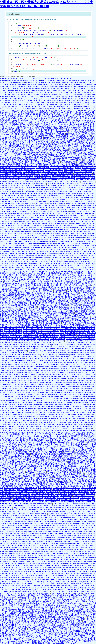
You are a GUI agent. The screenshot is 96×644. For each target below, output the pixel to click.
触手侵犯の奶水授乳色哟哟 (83, 172)
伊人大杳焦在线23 (58, 190)
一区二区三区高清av (80, 404)
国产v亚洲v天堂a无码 (53, 540)
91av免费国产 (15, 289)
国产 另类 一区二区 (60, 148)
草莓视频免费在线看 (65, 86)
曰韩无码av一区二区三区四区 (44, 468)
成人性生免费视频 (77, 164)
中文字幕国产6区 (65, 315)
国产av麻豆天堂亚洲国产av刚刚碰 (26, 307)
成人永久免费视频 (75, 349)
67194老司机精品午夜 (80, 484)
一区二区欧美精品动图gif (29, 110)
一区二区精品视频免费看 (50, 114)
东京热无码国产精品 (89, 319)
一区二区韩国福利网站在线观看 (55, 508)
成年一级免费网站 (37, 424)
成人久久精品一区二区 (52, 120)
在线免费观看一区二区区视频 (49, 335)
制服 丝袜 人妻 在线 (44, 593)
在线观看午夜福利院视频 (71, 567)
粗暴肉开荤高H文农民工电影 (28, 627)
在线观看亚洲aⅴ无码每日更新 (36, 472)
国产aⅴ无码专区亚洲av (21, 452)
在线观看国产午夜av (15, 460)
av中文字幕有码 (43, 357)
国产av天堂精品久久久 (59, 303)
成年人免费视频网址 (41, 502)
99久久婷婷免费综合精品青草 (82, 480)
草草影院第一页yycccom (78, 587)
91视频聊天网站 (45, 381)
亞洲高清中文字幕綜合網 (53, 128)
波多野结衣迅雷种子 (15, 446)
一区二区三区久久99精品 (58, 249)
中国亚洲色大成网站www (61, 110)
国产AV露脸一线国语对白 (32, 355)
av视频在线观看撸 (78, 142)
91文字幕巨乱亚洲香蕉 (31, 126)
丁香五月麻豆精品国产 (27, 112)
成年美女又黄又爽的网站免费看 (14, 571)
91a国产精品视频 (71, 154)
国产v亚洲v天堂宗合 (20, 522)
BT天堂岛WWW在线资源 (85, 214)
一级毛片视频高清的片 (78, 613)
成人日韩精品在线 (53, 375)
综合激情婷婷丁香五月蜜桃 (54, 226)
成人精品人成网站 (79, 307)
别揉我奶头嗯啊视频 (85, 114)
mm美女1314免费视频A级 (42, 150)
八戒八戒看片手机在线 (13, 166)
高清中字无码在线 (13, 309)
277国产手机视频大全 (69, 323)
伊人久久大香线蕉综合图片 (35, 464)
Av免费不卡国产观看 (53, 369)
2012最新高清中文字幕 (23, 323)
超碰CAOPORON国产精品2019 (71, 319)
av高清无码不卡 (24, 591)
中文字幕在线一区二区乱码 (53, 347)
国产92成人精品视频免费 (57, 156)
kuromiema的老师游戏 (49, 456)
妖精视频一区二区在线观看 (43, 585)
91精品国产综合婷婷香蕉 (26, 416)
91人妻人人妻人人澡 (24, 156)
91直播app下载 (62, 353)
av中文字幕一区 (35, 591)
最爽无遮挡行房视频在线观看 (53, 518)
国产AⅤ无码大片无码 (7, 468)
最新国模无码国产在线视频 (68, 188)
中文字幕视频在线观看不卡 (83, 174)
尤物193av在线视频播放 (24, 150)
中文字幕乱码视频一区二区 (11, 337)
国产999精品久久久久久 (56, 430)
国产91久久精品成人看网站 (77, 601)
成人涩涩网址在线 (16, 377)
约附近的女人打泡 (61, 494)
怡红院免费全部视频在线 (33, 394)
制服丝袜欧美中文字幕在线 (59, 108)
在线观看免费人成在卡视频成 (42, 325)
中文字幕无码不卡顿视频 (44, 333)
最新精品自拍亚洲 (65, 506)
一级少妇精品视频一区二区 (25, 231)
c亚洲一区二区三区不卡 (10, 587)
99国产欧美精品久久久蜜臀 (19, 160)
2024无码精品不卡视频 (47, 126)
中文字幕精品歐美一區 (84, 220)
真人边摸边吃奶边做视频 (23, 235)
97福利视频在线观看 (55, 452)
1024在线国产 (5, 229)
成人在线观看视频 (28, 192)
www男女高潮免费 (34, 549)
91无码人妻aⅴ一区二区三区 (25, 204)
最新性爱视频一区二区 (57, 267)
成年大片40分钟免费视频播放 (39, 116)
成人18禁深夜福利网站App (59, 595)
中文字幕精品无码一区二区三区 (39, 259)
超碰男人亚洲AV (70, 233)
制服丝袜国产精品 (40, 343)
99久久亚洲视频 (82, 124)
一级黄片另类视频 (48, 534)
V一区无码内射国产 (17, 229)
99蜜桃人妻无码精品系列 (76, 494)
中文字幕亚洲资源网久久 (14, 436)
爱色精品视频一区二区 (33, 571)
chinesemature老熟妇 (7, 323)
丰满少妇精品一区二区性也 (82, 631)
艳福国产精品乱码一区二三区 (34, 170)
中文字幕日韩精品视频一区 (51, 359)
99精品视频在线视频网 (74, 275)
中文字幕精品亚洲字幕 (10, 275)
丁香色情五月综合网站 (11, 623)
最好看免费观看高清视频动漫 (41, 440)
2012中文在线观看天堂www (36, 369)
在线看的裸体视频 (83, 563)
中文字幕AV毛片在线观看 (42, 176)
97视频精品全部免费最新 (73, 565)
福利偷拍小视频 (36, 349)
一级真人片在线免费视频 (20, 120)
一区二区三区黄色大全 (74, 486)
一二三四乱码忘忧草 (87, 293)
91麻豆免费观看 (20, 295)
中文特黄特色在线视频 (52, 408)
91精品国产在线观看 (77, 526)
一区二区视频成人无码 (14, 114)
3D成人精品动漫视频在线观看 (65, 522)
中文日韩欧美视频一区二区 (61, 164)
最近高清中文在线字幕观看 (32, 172)
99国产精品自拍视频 (82, 625)
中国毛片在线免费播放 (59, 536)
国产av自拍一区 (40, 512)
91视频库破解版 (58, 297)
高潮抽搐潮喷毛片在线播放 (24, 609)
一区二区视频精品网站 (24, 239)
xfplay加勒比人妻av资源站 (59, 192)
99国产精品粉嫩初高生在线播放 (15, 442)
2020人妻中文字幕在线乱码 (81, 317)
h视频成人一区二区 (66, 581)
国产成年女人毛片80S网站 (78, 514)
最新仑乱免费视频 (10, 281)
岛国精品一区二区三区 (45, 557)
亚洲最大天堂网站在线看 (74, 84)
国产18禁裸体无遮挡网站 (41, 402)
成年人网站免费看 (26, 388)
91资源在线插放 (56, 520)
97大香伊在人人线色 (85, 156)
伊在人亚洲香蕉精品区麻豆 (27, 496)
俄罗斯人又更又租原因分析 (36, 214)
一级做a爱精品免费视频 (56, 194)
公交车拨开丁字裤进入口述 (17, 178)
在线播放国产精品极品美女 (67, 617)
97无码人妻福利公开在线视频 (18, 319)
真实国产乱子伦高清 (42, 122)
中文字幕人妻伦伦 (19, 227)
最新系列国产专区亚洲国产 (61, 538)
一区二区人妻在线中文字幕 (60, 279)
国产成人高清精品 (57, 261)
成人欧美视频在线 (26, 402)
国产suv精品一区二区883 (40, 124)
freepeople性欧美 (22, 351)
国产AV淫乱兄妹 (54, 480)
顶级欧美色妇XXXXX (23, 641)
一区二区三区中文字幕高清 (46, 544)
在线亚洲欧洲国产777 (60, 504)
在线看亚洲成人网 (34, 470)
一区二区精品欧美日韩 (39, 428)
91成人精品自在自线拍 (28, 542)
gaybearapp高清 (84, 120)
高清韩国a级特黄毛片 (19, 470)
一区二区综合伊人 (75, 132)
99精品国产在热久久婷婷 (28, 339)
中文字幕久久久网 (12, 538)
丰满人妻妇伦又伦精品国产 (78, 150)
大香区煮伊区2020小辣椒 (66, 138)
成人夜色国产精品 (67, 92)
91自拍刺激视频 (74, 462)
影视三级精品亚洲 (87, 363)
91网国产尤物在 (70, 385)
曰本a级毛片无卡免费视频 (56, 546)
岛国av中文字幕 (31, 633)
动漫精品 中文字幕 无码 (69, 528)
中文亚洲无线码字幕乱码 (74, 106)
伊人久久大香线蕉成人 (8, 128)
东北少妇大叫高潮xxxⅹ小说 (56, 329)
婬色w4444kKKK (52, 579)
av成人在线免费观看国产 (33, 506)
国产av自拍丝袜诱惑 (52, 492)
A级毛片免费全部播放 (40, 255)
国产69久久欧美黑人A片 (20, 514)
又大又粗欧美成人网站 (37, 319)
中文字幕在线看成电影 (43, 198)
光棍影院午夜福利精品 (57, 609)
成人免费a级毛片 (61, 387)
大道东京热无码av (64, 186)
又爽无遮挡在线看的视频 (26, 305)
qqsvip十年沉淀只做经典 (38, 561)
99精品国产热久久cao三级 (44, 305)
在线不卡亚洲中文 (23, 281)
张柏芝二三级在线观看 (50, 202)
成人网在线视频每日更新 (50, 315)
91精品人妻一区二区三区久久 (62, 247)
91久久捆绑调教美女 (88, 227)
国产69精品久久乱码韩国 (48, 289)
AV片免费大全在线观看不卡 (24, 468)
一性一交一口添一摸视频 (81, 200)
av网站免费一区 (57, 390)
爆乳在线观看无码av (30, 210)
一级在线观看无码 (45, 434)
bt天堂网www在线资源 (58, 275)
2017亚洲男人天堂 (53, 472)
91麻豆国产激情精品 (48, 82)
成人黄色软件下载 (11, 291)
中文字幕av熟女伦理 (42, 84)
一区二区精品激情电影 (40, 239)
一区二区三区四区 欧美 (31, 381)
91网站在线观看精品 (88, 182)
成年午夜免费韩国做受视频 (38, 514)
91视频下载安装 (55, 257)
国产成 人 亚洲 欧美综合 (24, 245)
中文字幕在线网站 (30, 412)
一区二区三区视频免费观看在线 (50, 98)
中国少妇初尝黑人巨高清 (54, 583)
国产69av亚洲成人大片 (37, 206)
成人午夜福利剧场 (43, 595)
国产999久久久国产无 (82, 90)
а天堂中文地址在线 (32, 180)
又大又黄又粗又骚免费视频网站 (30, 313)
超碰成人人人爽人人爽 (85, 98)
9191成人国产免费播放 (24, 255)
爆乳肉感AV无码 (8, 561)
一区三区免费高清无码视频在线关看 (13, 321)
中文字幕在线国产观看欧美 (19, 138)
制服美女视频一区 (61, 466)
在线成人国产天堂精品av (33, 162)
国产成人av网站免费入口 (20, 546)
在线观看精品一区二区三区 (32, 114)
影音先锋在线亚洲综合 (50, 178)
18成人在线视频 (23, 287)
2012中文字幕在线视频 (83, 394)
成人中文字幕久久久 (40, 450)
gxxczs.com (36, 555)
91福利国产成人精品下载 (30, 96)
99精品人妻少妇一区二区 (78, 392)
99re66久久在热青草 (31, 432)
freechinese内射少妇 (85, 100)
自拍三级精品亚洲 (36, 605)
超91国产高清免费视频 (55, 396)
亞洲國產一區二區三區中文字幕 (68, 180)
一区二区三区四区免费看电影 (37, 194)
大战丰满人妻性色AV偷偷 (22, 365)
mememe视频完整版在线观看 (82, 375)
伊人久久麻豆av (29, 273)
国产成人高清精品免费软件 (68, 100)
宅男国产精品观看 (69, 347)
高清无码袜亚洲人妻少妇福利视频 (68, 498)
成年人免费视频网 (17, 394)
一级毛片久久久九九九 (15, 210)
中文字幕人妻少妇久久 (73, 329)
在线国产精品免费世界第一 (57, 239)
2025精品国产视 (83, 492)
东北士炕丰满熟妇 (6, 379)
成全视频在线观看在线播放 (69, 96)
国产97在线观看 (57, 381)
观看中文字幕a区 (61, 285)
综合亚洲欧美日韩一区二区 (86, 231)
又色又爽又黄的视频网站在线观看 (54, 146)
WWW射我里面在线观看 (64, 424)
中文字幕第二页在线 (48, 88)
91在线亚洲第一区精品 (32, 130)
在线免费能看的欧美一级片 (33, 229)
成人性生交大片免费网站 (47, 321)
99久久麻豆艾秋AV (38, 365)
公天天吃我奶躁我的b (16, 98)
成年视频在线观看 (25, 438)
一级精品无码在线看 (80, 534)
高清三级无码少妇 (46, 470)
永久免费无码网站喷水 (28, 164)
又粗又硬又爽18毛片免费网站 (82, 253)
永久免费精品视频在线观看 (35, 508)
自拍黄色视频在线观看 (72, 377)
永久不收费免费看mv (55, 639)
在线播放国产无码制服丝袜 (57, 603)
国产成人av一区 (82, 617)
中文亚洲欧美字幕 (36, 144)
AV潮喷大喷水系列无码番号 (59, 116)
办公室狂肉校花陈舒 (62, 269)
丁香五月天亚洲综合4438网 (46, 208)
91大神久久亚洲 (88, 275)
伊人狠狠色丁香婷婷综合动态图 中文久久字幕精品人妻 (47, 140)
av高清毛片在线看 (54, 484)
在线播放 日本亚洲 (66, 496)
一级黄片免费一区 (57, 216)
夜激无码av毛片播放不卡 (76, 237)
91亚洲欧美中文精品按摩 (12, 567)
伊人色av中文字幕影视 (69, 214)
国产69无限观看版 (63, 355)
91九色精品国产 (14, 142)
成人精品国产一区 (63, 182)
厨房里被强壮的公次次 (77, 373)
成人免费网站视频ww (48, 442)
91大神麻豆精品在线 (44, 190)
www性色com (87, 627)
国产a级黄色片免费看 (76, 448)
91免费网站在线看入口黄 (58, 210)
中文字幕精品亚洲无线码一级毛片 (15, 400)
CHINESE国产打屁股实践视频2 (46, 553)
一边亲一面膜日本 (33, 243)
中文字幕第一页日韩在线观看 (52, 218)
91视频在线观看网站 (12, 106)
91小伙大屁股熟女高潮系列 (72, 128)
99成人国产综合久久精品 (37, 186)
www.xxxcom (91, 371)
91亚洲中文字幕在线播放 (48, 617)
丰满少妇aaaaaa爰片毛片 (68, 277)
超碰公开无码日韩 (69, 460)
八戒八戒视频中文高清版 (22, 454)
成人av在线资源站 (63, 241)
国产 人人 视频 (46, 311)
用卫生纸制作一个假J (75, 466)
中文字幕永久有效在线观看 (70, 293)
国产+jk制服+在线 (69, 152)
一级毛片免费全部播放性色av (15, 593)
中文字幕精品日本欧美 (86, 243)
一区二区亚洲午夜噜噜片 (70, 295)
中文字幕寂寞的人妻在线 (75, 249)
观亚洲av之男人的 (70, 571)
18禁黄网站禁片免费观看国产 (45, 361)
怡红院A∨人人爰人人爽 (22, 480)
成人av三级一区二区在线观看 (21, 581)
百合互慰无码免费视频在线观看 (22, 536)
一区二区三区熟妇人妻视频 (22, 108)
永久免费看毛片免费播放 (67, 178)
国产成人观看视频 (87, 599)
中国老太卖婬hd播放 (34, 522)
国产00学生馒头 (46, 94)
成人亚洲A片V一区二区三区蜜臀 (67, 243)
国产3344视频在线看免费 (68, 130)
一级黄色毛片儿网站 (34, 315)
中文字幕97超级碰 (62, 126)
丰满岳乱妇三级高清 (42, 192)
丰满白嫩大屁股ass (74, 387)
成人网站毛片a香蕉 (18, 482)
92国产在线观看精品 (73, 134)
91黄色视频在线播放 (50, 144)
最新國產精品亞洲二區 (44, 164)
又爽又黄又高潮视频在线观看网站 (55, 229)
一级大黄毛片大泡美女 (73, 589)
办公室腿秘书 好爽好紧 (23, 428)
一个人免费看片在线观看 (55, 573)
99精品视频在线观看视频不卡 (23, 343)
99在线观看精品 (44, 341)
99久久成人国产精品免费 (20, 206)
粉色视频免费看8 (14, 110)
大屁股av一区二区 (38, 226)
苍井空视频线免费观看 (18, 387)
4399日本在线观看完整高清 (53, 281)
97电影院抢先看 (32, 387)
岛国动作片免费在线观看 (76, 542)
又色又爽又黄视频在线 (18, 563)
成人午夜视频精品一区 (69, 540)
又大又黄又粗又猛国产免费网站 (40, 303)
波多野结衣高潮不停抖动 (74, 464)
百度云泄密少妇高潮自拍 (17, 327)
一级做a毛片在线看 (85, 359)
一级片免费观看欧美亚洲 (79, 224)
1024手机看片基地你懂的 (72, 227)
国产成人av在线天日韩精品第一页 (34, 329)
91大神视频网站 (58, 551)
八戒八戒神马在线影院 (63, 208)
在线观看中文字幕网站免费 (43, 148)
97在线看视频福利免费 (50, 100)
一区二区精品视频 (58, 643)
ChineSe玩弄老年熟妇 (61, 305)
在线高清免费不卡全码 (75, 239)
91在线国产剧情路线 (57, 575)
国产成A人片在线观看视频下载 (76, 450)
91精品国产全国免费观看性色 (19, 605)
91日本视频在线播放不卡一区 (15, 180)
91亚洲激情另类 (35, 188)
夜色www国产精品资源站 (33, 426)
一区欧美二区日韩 (57, 458)
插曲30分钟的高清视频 (73, 251)
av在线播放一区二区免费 (19, 392)
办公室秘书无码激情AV (45, 607)
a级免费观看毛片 (56, 402)
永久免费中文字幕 (42, 152)
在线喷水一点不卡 (16, 335)
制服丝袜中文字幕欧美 (29, 299)
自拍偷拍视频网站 (31, 488)
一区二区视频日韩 (40, 379)
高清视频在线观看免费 (43, 231)
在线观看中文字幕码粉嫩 (49, 404)
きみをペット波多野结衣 (35, 86)
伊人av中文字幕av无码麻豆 (29, 444)
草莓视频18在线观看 (29, 267)
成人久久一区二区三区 (32, 297)
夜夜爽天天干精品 (79, 585)
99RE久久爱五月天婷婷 (29, 166)
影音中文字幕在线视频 (8, 595)
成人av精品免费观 (29, 152)
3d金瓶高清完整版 (79, 299)
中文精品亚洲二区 (23, 599)
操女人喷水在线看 (6, 343)
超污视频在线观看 (85, 96)
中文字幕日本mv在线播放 (34, 482)
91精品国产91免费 (82, 313)
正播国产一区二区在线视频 (41, 265)
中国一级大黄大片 (34, 400)
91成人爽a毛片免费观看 (85, 365)
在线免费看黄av (81, 402)
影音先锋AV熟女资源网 (13, 192)
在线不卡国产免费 (19, 633)
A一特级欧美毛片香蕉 (14, 613)
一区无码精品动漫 (61, 462)
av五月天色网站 (76, 110)
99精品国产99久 (89, 593)
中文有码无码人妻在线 (60, 132)
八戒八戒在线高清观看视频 (29, 182)
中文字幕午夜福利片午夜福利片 (80, 269)
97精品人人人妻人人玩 (57, 589)
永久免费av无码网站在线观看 (46, 526)
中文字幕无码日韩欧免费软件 (66, 365)
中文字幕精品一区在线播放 (63, 557)
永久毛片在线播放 (19, 92)
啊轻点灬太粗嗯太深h (36, 138)
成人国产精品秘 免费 (19, 202)
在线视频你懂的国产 (63, 442)
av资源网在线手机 (11, 611)
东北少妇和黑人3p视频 (27, 422)
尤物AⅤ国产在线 (61, 597)
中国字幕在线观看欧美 (26, 345)
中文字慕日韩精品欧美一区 (57, 486)
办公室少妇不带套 (38, 309)
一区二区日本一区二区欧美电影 (48, 496)
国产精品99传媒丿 (69, 390)
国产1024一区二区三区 (8, 245)
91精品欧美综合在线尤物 (48, 418)
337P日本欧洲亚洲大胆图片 (21, 440)
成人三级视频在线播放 (83, 452)
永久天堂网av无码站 (19, 194)
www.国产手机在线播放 (88, 180)
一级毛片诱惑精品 (13, 450)
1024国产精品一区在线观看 (46, 412)
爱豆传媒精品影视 (75, 108)
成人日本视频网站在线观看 (38, 484)
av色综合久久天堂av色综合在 (74, 357)
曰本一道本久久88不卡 (75, 593)
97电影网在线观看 (74, 303)
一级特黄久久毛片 (12, 241)
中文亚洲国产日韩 (19, 565)
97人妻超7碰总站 (19, 508)
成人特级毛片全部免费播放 (32, 456)
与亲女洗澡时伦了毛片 (78, 265)
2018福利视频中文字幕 (34, 100)
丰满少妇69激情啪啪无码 (82, 581)
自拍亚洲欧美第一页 (86, 579)
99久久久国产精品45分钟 (84, 301)
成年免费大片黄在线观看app (44, 291)
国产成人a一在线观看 (63, 474)
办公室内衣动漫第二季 (64, 412)
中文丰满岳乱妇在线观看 (28, 544)
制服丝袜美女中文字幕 (42, 257)
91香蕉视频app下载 (36, 160)
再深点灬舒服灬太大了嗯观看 (14, 432)
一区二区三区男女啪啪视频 (16, 418)
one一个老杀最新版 (66, 379)
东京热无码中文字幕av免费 (84, 184)
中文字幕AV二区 (65, 375)
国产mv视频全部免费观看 (26, 526)
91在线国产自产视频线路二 (73, 530)
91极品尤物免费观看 (68, 500)
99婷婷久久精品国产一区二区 (28, 241)
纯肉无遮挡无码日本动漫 (79, 222)
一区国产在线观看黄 (33, 277)
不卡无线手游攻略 (26, 504)
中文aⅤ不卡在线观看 (45, 110)
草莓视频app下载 (28, 247)
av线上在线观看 (53, 428)
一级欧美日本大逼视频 (10, 591)
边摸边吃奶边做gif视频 (69, 162)
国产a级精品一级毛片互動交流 (13, 273)
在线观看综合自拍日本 (80, 446)
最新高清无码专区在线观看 (68, 114)
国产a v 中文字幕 (32, 321)
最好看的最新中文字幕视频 (9, 339)
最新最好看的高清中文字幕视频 (13, 170)
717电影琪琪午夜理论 (18, 434)
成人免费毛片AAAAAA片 (34, 498)
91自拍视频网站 (14, 420)
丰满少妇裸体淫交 (57, 530)
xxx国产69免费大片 (9, 239)
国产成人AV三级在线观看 (50, 394)
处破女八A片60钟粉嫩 (57, 154)
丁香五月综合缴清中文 (57, 339)
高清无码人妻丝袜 (64, 343)
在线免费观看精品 (71, 561)
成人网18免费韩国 (28, 84)
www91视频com (41, 273)
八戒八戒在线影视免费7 (23, 325)
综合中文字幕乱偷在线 (8, 196)
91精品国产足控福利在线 (45, 542)
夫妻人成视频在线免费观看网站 (75, 333)
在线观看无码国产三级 (84, 385)
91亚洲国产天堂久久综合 (46, 387)
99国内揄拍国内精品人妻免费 (45, 631)
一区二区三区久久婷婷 (34, 202)
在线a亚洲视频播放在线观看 (9, 182)
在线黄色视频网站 (31, 557)
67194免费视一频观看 (81, 287)
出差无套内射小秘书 (42, 416)
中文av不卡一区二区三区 (41, 388)
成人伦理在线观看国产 (72, 440)
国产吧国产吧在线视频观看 (62, 532)
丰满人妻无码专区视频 (47, 269)
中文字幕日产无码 (70, 194)
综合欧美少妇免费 (84, 331)
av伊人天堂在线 (29, 478)
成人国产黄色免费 (38, 128)
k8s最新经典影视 (64, 351)
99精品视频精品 (43, 166)
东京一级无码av (44, 210)
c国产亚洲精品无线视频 (8, 373)
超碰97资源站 (55, 633)
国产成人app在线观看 (74, 168)
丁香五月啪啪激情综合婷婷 (62, 422)
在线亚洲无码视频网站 (50, 506)
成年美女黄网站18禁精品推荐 (70, 472)
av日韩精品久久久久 (19, 174)
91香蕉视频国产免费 (19, 100)
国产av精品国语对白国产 (34, 92)
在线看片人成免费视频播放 (21, 249)
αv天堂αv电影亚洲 (77, 434)
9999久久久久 (25, 144)
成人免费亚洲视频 (34, 94)
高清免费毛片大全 (6, 108)
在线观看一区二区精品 (53, 528)
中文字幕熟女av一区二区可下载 (61, 444)
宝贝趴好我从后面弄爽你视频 (34, 90)
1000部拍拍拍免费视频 (32, 404)
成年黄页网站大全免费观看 (32, 301)
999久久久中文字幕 (15, 247)
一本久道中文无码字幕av (36, 253)
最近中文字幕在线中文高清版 (23, 379)
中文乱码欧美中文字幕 (36, 408)
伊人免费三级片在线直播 (60, 150)
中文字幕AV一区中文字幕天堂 (26, 474)
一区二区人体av (76, 279)
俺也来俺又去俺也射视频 (20, 220)
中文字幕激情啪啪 (62, 448)
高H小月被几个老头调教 (23, 625)
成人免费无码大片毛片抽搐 (15, 506)
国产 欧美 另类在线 (47, 118)
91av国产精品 (73, 136)
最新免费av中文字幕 (14, 84)
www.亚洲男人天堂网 (59, 168)
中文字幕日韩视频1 (21, 629)
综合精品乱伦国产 (26, 579)
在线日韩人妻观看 (59, 80)
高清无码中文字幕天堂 (65, 172)
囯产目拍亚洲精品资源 (37, 410)
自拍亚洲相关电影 (75, 126)
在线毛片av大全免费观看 (79, 176)
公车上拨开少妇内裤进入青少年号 (29, 311)
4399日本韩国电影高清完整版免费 (60, 454)
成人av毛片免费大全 (52, 319)
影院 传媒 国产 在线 (33, 174)
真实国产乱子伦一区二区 (40, 641)
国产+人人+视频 (68, 438)
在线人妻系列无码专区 (44, 538)
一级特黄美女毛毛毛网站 (11, 528)
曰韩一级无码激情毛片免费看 (26, 196)
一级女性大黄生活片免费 (32, 118)
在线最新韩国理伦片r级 (22, 349)
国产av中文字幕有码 (56, 124)
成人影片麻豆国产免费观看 (24, 184)
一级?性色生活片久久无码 (19, 259)
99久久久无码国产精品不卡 (36, 637)
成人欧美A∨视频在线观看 (19, 408)
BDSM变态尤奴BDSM (14, 390)
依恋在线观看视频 (85, 136)
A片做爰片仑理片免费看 (78, 82)
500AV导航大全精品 (57, 341)
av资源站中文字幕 (11, 524)
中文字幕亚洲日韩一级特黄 (62, 94)
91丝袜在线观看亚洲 (76, 470)
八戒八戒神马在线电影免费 (29, 466)
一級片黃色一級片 (32, 434)
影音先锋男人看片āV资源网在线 (13, 557)
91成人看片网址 (51, 186)
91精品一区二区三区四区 (86, 194)
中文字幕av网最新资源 (61, 212)
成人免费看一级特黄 (70, 518)
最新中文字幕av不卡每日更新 (79, 259)
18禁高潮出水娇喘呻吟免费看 (63, 174)
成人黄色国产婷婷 (39, 579)
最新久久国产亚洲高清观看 (32, 285)
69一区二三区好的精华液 (61, 325)
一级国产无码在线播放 (74, 148)
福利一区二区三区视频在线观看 (70, 283)
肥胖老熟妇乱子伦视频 (49, 313)
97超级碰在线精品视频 (72, 311)
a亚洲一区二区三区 (74, 210)
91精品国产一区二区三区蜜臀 (72, 273)
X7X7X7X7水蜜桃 (13, 402)
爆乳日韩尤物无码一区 (66, 476)
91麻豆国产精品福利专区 (27, 275)
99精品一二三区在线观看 (33, 146)
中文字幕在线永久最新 (80, 468)
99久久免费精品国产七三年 (27, 524)
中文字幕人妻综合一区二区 (61, 434)
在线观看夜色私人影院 (23, 104)
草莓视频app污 (7, 251)
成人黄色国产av (68, 218)
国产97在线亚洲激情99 (12, 124)
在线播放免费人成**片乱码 (38, 158)
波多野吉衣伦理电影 (62, 544)
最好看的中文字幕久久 (11, 269)
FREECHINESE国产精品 (74, 160)
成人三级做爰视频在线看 (26, 575)
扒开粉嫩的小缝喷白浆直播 (75, 80)
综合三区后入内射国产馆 (12, 331)
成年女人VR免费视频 (80, 637)
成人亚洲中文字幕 (40, 184)
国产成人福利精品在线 (12, 597)
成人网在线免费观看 (12, 579)
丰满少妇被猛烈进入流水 (66, 313)
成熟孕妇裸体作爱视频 (8, 216)
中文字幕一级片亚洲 (65, 202)
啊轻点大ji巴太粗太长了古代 (29, 269)
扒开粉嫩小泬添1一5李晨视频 (22, 265)
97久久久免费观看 (45, 390)
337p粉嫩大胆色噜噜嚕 (33, 359)
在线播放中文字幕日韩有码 (57, 204)
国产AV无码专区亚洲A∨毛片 (36, 295)
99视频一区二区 (52, 343)
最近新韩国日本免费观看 (68, 335)
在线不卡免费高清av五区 (83, 438)
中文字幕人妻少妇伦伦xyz (26, 553)
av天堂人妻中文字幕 (54, 295)
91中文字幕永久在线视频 (59, 136)
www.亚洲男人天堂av (19, 214)
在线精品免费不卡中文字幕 (49, 613)
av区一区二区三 (18, 102)
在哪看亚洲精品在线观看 (78, 388)
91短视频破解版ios (6, 80)
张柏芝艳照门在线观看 (52, 220)
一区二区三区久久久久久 (52, 92)
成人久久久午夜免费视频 (56, 577)
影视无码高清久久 (30, 589)
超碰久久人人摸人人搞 (29, 190)
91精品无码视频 (53, 371)
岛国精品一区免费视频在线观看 (51, 460)
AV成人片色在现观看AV (74, 512)
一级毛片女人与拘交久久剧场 (47, 263)
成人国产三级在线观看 (43, 279)
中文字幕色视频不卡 (78, 474)
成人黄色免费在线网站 (14, 152)
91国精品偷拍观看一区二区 (47, 299)
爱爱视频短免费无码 (77, 351)
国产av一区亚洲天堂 (72, 436)
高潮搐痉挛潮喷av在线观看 (79, 611)
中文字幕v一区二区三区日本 (39, 237)
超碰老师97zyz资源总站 (46, 524)
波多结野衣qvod (35, 80)
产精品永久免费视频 (45, 106)
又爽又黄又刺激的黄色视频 (24, 367)
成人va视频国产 (73, 206)
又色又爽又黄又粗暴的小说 (61, 400)
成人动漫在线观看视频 (39, 577)
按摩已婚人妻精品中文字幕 (70, 633)
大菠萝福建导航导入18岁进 (61, 176)
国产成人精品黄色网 (27, 142)
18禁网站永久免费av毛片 (48, 180)
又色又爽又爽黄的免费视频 (54, 170)
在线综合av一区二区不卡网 (19, 188)
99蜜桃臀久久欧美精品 (38, 406)
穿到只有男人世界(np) (33, 565)
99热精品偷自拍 (46, 80)
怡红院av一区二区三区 (45, 615)
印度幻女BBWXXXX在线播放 (42, 504)
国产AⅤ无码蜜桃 (81, 138)
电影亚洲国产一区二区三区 (84, 166)
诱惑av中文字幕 (57, 363)
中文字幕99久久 (24, 406)
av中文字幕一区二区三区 (65, 361)
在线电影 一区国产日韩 (42, 367)
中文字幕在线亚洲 (38, 438)
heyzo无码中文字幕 (77, 241)
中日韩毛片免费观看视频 (86, 130)
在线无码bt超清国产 (35, 351)
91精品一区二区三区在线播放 (58, 158)
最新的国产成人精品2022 (47, 182)
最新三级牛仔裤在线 (27, 257)
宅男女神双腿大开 (56, 166)
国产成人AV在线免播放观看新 (64, 112)
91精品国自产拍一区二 (39, 156)
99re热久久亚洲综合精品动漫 (34, 621)
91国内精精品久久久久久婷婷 (49, 283)
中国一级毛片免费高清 (30, 390)
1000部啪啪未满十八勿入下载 (49, 96)
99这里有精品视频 (67, 287)
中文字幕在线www (79, 379)
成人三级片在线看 (69, 402)
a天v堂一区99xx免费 (77, 355)
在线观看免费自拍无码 (50, 476)
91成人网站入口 (82, 233)
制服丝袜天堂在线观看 (28, 597)
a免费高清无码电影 (9, 502)
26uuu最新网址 (31, 593)
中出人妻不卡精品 (79, 557)
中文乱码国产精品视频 (74, 627)
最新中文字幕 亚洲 (62, 82)
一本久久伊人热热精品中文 (45, 597)
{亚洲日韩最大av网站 (7, 198)
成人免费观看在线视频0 (79, 186)
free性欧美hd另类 (64, 102)
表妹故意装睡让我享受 (13, 267)
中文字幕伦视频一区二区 (72, 170)
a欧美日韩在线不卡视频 (10, 112)
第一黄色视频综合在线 (84, 390)
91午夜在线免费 (5, 371)
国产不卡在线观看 (48, 301)
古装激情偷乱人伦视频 (13, 532)
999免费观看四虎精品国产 (19, 224)
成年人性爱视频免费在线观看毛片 (14, 341)
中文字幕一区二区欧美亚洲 (50, 130)
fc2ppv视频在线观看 (76, 398)
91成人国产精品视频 (61, 569)
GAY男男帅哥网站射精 (65, 144)
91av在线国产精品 (38, 104)
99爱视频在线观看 (86, 146)
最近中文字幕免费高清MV (50, 277)
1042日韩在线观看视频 (80, 86)
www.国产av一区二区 (80, 549)
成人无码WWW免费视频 (54, 438)
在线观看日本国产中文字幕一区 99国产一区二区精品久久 (35, 222)
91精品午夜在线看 (62, 349)
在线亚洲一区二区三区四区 (68, 337)
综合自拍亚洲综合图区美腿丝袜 (19, 347)
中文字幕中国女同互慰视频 (58, 271)
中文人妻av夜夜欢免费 (22, 561)
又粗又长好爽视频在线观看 (60, 367)
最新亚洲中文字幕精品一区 (76, 204)
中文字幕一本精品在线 (47, 414)
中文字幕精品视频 (41, 204)
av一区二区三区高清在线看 (56, 251)
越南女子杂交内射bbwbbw (17, 243)
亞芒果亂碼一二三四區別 (32, 460)
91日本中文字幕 (79, 144)
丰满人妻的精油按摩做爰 (72, 255)
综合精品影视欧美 (47, 555)
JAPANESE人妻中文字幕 (47, 353)
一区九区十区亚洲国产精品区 (25, 198)
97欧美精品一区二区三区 (73, 297)
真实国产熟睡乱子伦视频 (31, 613)
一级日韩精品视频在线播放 (30, 337)
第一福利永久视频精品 (68, 220)
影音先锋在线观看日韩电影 (71, 599)
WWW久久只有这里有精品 (51, 162)
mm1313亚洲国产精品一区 (9, 279)
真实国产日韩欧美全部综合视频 (11, 398)
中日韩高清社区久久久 (31, 283)
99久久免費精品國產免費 (79, 442)
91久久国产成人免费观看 (56, 450)
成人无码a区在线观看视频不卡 (35, 492)
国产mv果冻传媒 (17, 381)
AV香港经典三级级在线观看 (15, 146)
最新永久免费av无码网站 (43, 345)
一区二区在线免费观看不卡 (22, 226)
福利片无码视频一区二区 (28, 106)
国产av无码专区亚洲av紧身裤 (14, 162)
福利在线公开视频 (51, 317)
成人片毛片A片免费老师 (21, 410)
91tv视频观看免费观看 (30, 603)
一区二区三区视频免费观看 (73, 396)
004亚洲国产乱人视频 (13, 357)
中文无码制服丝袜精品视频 (80, 538)
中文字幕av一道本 (34, 224)
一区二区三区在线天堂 (31, 98)
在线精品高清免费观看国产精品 (54, 160)
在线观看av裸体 (26, 132)
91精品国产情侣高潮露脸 (38, 546)
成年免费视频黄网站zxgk (36, 317)
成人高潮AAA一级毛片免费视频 (73, 605)
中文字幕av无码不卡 (9, 156)
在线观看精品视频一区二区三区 (16, 510)
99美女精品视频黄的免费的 (73, 261)
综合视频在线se (12, 406)
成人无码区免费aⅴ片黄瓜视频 (42, 132)
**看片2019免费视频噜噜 (83, 641)
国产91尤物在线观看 (51, 86)
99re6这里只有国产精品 (16, 359)
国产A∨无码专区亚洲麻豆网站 (14, 488)
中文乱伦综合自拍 (43, 339)
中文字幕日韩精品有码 (69, 327)
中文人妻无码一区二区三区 (24, 212)
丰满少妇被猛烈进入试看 (41, 108)
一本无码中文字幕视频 (79, 422)
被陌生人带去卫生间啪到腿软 (10, 164)
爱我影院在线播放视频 (15, 90)
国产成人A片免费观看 (22, 458)
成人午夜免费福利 (80, 345)
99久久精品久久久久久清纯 (39, 154)
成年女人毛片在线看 (15, 301)
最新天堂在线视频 (51, 559)
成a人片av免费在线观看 (20, 371)
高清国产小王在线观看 (16, 617)
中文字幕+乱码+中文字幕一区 (22, 573)
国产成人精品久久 (64, 548)
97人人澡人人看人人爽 (26, 279)
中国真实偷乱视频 (69, 166)
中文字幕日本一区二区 (64, 446)
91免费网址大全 (9, 212)
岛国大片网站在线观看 (59, 593)
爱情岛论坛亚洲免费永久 (43, 551)
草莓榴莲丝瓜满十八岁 (69, 98)
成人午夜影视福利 (60, 542)
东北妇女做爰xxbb (19, 498)
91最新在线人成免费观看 (87, 229)
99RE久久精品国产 (51, 138)
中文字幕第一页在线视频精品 (33, 293)
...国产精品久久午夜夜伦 (72, 196)
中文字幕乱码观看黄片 (30, 353)
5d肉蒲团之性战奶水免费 (57, 235)
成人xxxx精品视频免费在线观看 (14, 134)
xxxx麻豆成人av (6, 194)
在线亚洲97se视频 (87, 196)
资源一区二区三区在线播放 (21, 424)
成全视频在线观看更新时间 (65, 321)
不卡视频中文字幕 (29, 436)
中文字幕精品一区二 (23, 218)
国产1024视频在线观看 (55, 184)
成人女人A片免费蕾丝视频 (43, 611)
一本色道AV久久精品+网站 (53, 227)
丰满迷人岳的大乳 (28, 631)
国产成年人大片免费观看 (11, 313)
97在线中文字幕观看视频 (41, 373)
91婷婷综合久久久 (79, 247)
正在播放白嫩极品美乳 (49, 355)
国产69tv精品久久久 (89, 192)
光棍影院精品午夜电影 (32, 102)
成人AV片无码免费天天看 (49, 102)
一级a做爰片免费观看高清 (36, 540)
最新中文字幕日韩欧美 (8, 150)
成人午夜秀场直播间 (34, 178)
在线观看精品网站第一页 (72, 363)
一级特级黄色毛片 (74, 122)
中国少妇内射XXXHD (53, 214)
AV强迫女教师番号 (27, 122)
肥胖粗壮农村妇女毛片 (42, 520)
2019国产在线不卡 (83, 118)
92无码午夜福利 (58, 383)
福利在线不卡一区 (32, 134)
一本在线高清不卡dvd (79, 418)
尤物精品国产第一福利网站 (41, 261)
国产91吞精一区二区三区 (52, 327)
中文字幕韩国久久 (42, 377)
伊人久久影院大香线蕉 (43, 168)
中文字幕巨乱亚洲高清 (21, 80)
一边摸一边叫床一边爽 (85, 518)
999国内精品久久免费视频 (24, 176)
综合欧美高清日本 (76, 245)
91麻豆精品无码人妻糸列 (73, 577)
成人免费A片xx (72, 229)
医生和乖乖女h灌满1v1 (18, 472)
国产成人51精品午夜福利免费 (10, 132)
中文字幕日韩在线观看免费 (41, 530)
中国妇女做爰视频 (87, 216)
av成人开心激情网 (78, 548)
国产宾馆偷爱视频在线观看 (19, 116)
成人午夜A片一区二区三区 (35, 227)
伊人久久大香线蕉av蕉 (19, 94)
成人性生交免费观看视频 (15, 263)
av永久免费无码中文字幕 (76, 432)
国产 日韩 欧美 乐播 (71, 575)
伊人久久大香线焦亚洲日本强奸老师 (63, 231)
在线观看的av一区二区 (65, 553)
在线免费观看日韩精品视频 (59, 373)
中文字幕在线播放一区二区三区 (65, 118)
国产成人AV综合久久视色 (15, 375)
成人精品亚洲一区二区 (26, 148)
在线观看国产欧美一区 (73, 190)
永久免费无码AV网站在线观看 (48, 307)
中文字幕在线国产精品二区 (77, 158)
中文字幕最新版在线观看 (68, 331)
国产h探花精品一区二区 (72, 216)
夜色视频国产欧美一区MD (46, 474)
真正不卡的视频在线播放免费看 (32, 462)
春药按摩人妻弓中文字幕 (69, 492)
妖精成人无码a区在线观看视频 (63, 345)
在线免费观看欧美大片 (15, 293)
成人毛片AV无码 (6, 154)
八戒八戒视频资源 (27, 585)
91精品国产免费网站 (12, 388)
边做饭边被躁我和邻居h (57, 84)
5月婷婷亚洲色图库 (72, 146)
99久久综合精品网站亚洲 (15, 88)
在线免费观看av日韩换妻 (14, 118)
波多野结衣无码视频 (9, 599)
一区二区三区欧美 (27, 583)
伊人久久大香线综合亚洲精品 (15, 86)
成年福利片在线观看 (82, 112)
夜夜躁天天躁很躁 (89, 148)
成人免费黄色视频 (87, 303)
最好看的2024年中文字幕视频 (58, 514)
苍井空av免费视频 (13, 516)
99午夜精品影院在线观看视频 (27, 607)
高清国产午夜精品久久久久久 (77, 510)
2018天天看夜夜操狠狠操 (40, 454)
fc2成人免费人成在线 (65, 200)
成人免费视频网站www (8, 231)
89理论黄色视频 (77, 94)
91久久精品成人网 (89, 512)
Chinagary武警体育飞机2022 (48, 420)
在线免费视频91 (75, 182)
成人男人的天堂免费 (78, 400)
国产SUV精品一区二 (56, 377)
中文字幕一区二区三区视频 (19, 484)
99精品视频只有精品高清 (86, 162)
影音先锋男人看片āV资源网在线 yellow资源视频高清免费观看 (23, 559)
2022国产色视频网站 (33, 563)
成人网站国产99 (82, 522)
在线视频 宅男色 (64, 613)
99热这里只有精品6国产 (18, 317)
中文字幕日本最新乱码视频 (15, 130)
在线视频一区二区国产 (16, 492)
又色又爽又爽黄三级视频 (43, 247)
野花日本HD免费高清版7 (82, 92)
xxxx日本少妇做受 (55, 625)
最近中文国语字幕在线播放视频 (56, 206)
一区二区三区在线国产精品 (82, 412)
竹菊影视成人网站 (69, 124)
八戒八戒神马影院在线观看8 (56, 406)
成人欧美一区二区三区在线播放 (13, 385)
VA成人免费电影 (86, 472)
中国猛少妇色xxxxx (10, 345)
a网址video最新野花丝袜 (11, 208)
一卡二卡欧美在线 (13, 144)
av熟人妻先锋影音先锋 (46, 466)
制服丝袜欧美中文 (27, 532)
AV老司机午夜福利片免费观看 (83, 414)
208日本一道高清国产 (20, 186)
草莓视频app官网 (46, 297)
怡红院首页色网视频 (12, 615)
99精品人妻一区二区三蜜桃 (43, 383)
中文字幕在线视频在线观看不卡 (27, 490)
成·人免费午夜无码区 (50, 172)
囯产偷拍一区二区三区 (24, 448)
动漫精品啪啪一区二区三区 (79, 367)
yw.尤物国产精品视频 (81, 361)
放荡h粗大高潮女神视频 (37, 287)
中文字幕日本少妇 (67, 408)
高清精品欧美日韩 (89, 106)
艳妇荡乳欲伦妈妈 (50, 498)
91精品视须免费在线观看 (78, 116)
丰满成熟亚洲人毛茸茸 (56, 255)
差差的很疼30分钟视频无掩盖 (12, 172)
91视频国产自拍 (58, 233)
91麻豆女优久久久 (43, 633)
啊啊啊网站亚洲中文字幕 (49, 188)
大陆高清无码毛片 (71, 643)
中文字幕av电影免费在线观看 (12, 456)
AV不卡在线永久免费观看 (19, 534)
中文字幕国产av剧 (58, 106)
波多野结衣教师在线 (31, 385)
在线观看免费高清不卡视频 (52, 599)
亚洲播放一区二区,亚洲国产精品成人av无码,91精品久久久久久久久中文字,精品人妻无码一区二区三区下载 (36, 78)
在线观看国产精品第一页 (22, 251)
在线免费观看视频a (80, 424)
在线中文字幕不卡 (51, 253)
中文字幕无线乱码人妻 (86, 546)
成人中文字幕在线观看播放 (81, 506)
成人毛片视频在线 (42, 196)
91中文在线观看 (49, 424)
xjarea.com (31, 168)
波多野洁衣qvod (51, 446)
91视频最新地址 (12, 627)
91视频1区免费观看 (64, 224)
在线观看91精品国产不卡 (79, 623)
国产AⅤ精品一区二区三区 (58, 237)
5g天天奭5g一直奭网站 (29, 331)
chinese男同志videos (61, 398)
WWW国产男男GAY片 (83, 321)
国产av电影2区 (25, 124)
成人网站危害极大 (23, 237)
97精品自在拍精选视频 (19, 540)
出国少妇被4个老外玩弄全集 (32, 476)
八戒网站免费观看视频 (50, 351)
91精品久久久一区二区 (33, 82)
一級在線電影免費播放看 (69, 120)
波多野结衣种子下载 (7, 349)
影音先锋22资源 (69, 90)
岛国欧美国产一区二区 (59, 198)
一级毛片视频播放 (80, 218)
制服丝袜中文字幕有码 (14, 476)
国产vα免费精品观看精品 (44, 623)
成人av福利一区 (36, 218)
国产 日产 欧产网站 (78, 343)
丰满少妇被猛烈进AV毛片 (54, 410)
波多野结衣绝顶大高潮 (36, 120)
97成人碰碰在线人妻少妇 (14, 283)
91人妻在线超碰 (69, 452)
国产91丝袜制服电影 (7, 295)
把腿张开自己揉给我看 (73, 406)
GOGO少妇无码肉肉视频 (38, 486)
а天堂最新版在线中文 (76, 504)
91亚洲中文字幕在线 (83, 178)
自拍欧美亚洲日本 (38, 500)
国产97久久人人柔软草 (38, 251)
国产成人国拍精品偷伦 (79, 208)
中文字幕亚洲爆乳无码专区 (58, 122)
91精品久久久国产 (37, 281)
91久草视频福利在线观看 (84, 309)
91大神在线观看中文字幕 (74, 235)
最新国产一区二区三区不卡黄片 (28, 414)
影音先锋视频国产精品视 (61, 611)
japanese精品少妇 (10, 607)
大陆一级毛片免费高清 (19, 168)
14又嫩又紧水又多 (48, 285)
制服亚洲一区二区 (78, 315)
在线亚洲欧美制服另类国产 (85, 347)
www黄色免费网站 (89, 396)
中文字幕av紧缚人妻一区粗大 (64, 301)
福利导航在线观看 (26, 528)
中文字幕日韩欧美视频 (78, 88)
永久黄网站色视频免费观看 (57, 502)
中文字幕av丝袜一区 (64, 418)
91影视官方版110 (32, 341)
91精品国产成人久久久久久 (62, 478)
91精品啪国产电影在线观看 (44, 112)
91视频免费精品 (45, 136)
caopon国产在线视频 (63, 88)
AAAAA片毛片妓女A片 (13, 96)
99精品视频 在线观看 (45, 488)
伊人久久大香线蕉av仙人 (14, 126)
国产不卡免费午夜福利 (23, 530)
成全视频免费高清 (9, 530)
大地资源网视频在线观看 (63, 524)
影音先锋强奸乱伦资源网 (79, 102)
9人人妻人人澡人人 (44, 216)
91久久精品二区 (81, 460)
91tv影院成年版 (5, 514)
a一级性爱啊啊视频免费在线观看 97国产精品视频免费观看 (64, 104)
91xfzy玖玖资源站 (37, 347)
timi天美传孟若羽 (26, 309)
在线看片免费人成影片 (30, 335)
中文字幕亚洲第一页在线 (43, 142)
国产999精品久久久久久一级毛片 (45, 200)
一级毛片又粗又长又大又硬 (24, 383)
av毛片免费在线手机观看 (54, 309)
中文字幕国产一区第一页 (21, 154)
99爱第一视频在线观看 (86, 341)
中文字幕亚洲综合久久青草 (9, 233)
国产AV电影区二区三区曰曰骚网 (52, 565)
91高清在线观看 (74, 569)
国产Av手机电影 (59, 333)
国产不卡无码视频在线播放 (53, 90)
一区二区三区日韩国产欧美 (68, 420)
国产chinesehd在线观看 (16, 82)
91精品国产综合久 (26, 450)
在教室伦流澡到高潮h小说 (43, 532)
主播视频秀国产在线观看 (48, 392)
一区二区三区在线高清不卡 (29, 289)
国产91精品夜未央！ (56, 196)
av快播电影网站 (72, 597)
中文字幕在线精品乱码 (14, 603)
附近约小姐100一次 (67, 641)
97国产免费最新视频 (89, 126)
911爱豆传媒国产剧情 (24, 128)
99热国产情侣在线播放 (27, 623)
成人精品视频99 (50, 365)
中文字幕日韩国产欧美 (14, 355)
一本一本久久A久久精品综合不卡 (33, 567)
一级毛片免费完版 (45, 134)
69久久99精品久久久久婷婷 (29, 136)
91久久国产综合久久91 (64, 299)
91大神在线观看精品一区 (40, 625)
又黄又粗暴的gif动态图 (13, 635)
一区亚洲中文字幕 (29, 377)
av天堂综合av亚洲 (82, 257)
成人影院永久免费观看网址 (76, 140)
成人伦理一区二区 (36, 599)
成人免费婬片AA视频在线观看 (26, 216)
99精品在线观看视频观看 (32, 88)
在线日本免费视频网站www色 (42, 233)
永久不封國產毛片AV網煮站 (52, 605)
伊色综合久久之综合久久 (52, 293)
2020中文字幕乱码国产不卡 (86, 152)
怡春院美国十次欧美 (74, 536)
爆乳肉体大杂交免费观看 (14, 200)
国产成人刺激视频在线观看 (81, 524)
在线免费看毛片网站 (15, 353)
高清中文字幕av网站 (58, 134)
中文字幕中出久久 (32, 363)
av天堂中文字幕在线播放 (87, 337)
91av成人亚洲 (43, 603)
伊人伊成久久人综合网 (11, 257)
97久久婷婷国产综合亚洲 (73, 430)
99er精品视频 (46, 591)
